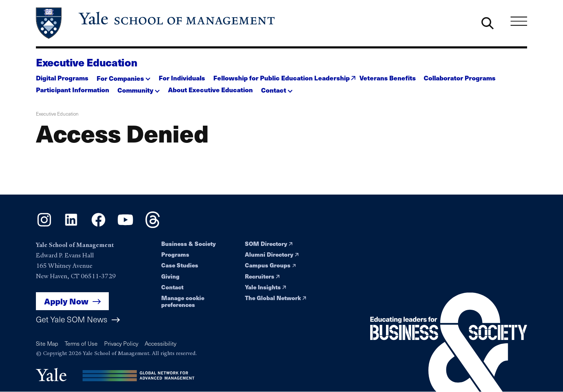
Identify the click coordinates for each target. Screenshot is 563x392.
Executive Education (87, 62)
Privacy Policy (121, 343)
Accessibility (160, 343)
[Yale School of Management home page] (156, 23)
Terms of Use (81, 343)
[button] (124, 76)
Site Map (47, 343)
